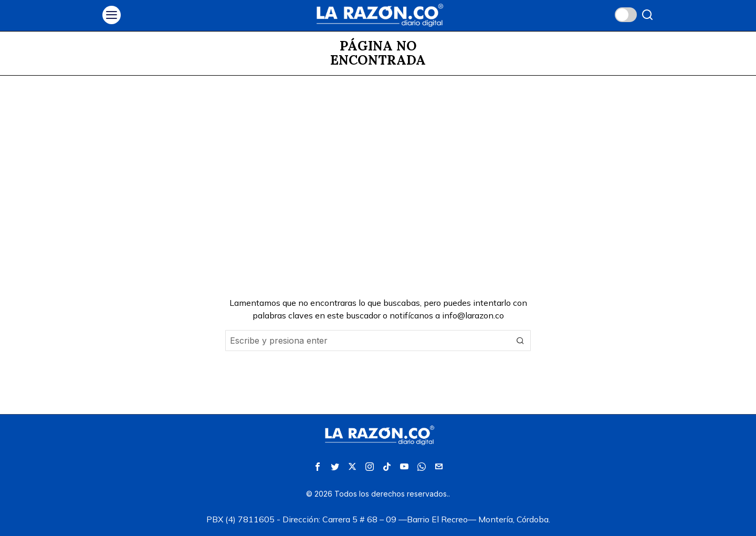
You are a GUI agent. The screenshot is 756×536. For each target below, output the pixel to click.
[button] (520, 341)
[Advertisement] (378, 154)
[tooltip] (318, 467)
